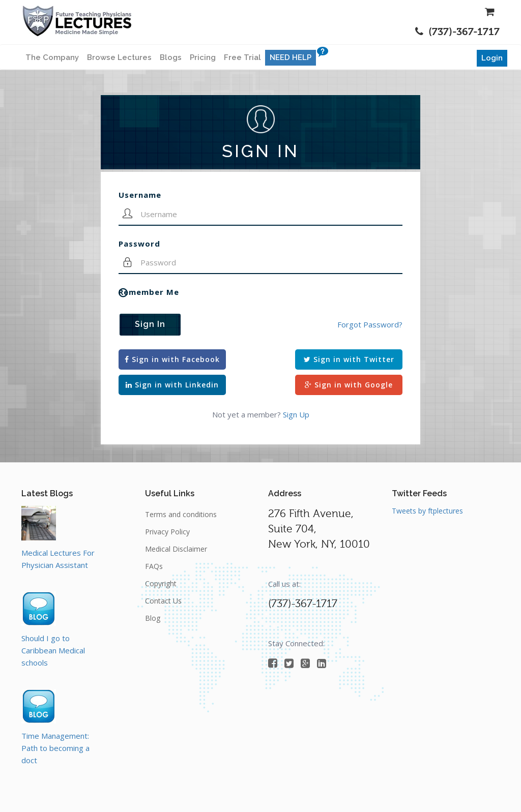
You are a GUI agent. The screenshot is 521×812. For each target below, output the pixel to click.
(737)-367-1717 (457, 32)
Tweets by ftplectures (427, 511)
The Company (52, 57)
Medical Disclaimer (176, 549)
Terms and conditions (181, 514)
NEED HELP (291, 57)
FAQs (154, 566)
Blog (153, 618)
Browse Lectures (119, 57)
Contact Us (163, 601)
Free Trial (242, 57)
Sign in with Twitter (349, 359)
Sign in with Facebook (172, 359)
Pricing (203, 57)
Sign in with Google (349, 385)
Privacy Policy (167, 532)
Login (492, 58)
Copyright (161, 583)
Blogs (171, 57)
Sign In (150, 324)
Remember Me (149, 292)
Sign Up (296, 414)
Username (140, 195)
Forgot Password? (370, 324)
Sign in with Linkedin (172, 385)
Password (139, 244)
